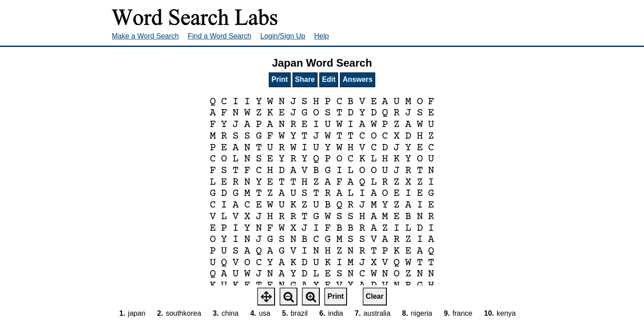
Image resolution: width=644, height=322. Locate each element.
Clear (375, 296)
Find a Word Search (220, 36)
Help (322, 36)
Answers (358, 79)
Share (305, 79)
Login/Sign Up (283, 36)
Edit (329, 79)
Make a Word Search (145, 36)
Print (280, 79)
